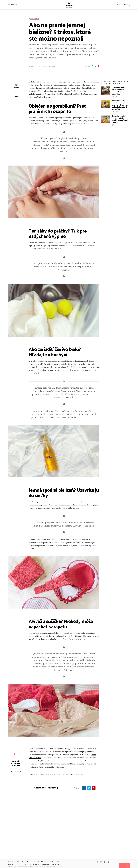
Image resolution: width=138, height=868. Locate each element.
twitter (95, 66)
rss (108, 862)
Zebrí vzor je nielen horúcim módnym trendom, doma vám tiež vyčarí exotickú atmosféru (120, 156)
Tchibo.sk (55, 862)
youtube (105, 862)
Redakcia (25, 862)
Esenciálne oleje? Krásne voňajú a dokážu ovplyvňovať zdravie (120, 170)
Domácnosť (34, 19)
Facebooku (75, 142)
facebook (92, 66)
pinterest (98, 66)
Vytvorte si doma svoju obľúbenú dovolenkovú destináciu (119, 142)
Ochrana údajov (40, 862)
